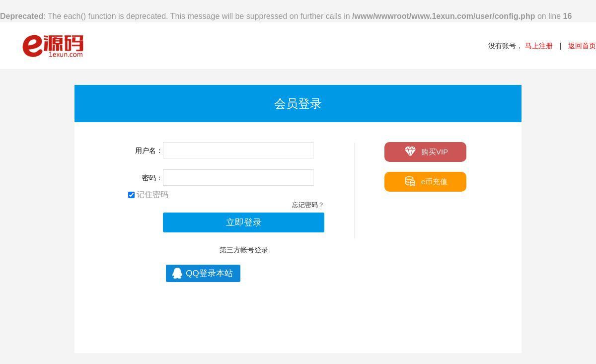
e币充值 (426, 181)
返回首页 (582, 46)
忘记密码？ (308, 205)
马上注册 (539, 46)
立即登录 (244, 222)
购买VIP (426, 151)
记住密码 (148, 194)
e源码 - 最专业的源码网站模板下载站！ (53, 46)
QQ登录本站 (202, 273)
